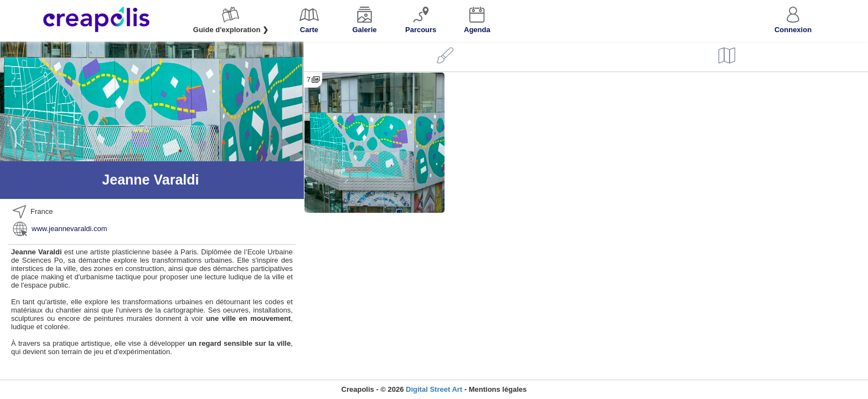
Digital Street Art (434, 389)
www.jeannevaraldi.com (69, 229)
